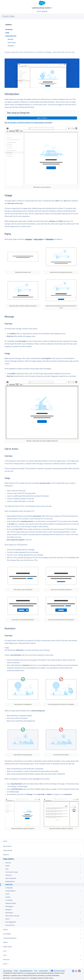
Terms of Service (8, 971)
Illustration (11, 46)
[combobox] (42, 841)
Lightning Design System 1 (42, 5)
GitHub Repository (79, 971)
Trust (36, 971)
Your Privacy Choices (57, 971)
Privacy (16, 971)
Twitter (73, 971)
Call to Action (12, 43)
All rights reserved (31, 973)
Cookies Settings (43, 971)
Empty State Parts (11, 36)
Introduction (9, 30)
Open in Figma (42, 118)
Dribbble (76, 971)
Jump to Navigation (42, 11)
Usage (7, 33)
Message (10, 39)
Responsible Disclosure (26, 971)
